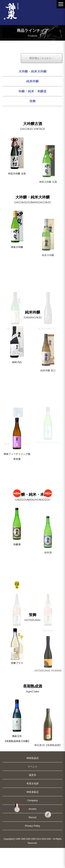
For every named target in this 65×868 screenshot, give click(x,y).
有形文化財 (33, 804)
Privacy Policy (32, 846)
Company (33, 820)
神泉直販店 (33, 812)
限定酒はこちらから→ (42, 78)
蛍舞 (33, 121)
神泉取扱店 (33, 778)
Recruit (32, 837)
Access (32, 829)
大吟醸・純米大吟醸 (33, 91)
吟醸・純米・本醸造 (33, 111)
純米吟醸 (33, 101)
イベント (33, 787)
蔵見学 (33, 795)
